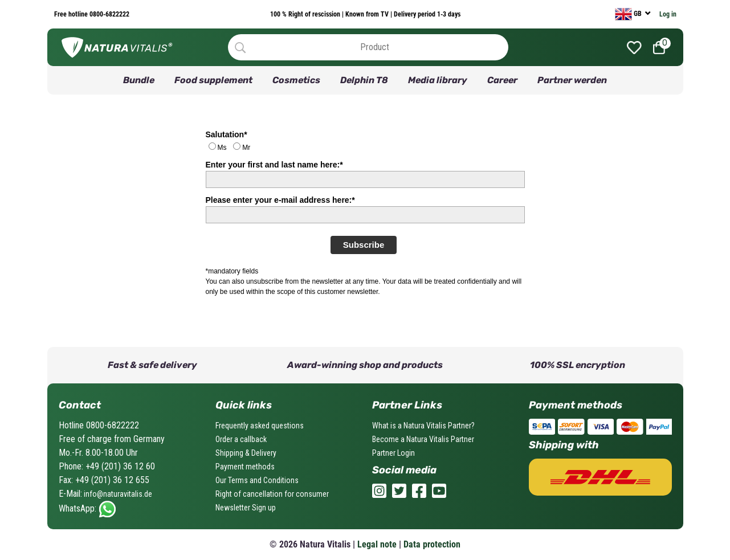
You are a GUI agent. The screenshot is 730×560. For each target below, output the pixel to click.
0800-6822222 (109, 14)
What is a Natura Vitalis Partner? (423, 426)
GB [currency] (629, 14)
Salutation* (227, 134)
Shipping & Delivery (246, 453)
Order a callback (241, 439)
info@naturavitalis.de (117, 494)
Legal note (377, 544)
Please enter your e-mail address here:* (280, 200)
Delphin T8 (364, 80)
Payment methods (245, 467)
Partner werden (572, 80)
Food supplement (213, 80)
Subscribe (364, 245)
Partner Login (393, 453)
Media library (438, 80)
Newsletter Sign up (246, 508)
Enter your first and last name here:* (274, 165)
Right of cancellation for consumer (272, 494)
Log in (668, 14)
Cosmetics (296, 80)
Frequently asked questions (260, 426)
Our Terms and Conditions (257, 480)
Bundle (139, 80)
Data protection (432, 544)
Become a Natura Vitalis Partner (423, 439)
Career (502, 80)
